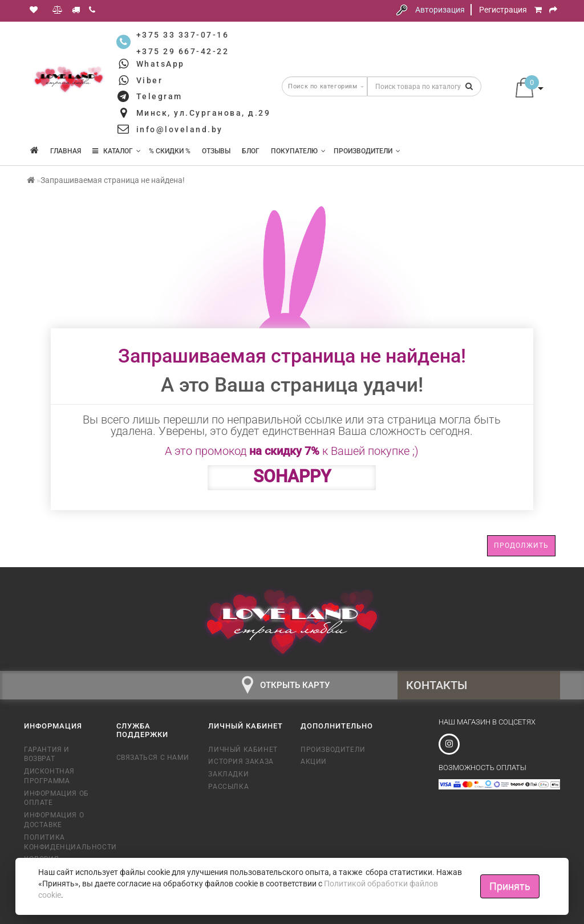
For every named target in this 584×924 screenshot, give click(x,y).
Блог (251, 151)
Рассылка (228, 787)
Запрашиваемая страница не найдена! (113, 180)
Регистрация (503, 10)
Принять (510, 886)
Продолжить (521, 546)
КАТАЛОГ (117, 151)
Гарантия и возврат (47, 754)
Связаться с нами (153, 758)
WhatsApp (161, 64)
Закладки (228, 774)
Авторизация (440, 10)
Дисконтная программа (49, 776)
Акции (314, 762)
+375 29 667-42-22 (183, 51)
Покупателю (298, 151)
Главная (66, 151)
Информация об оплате (56, 798)
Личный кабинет (243, 750)
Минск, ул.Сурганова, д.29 (204, 113)
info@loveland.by (180, 129)
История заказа (241, 762)
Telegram (159, 96)
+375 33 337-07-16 (183, 35)
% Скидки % (170, 151)
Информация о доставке (54, 820)
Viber (150, 80)
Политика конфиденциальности (62, 842)
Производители (367, 151)
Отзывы (216, 151)
